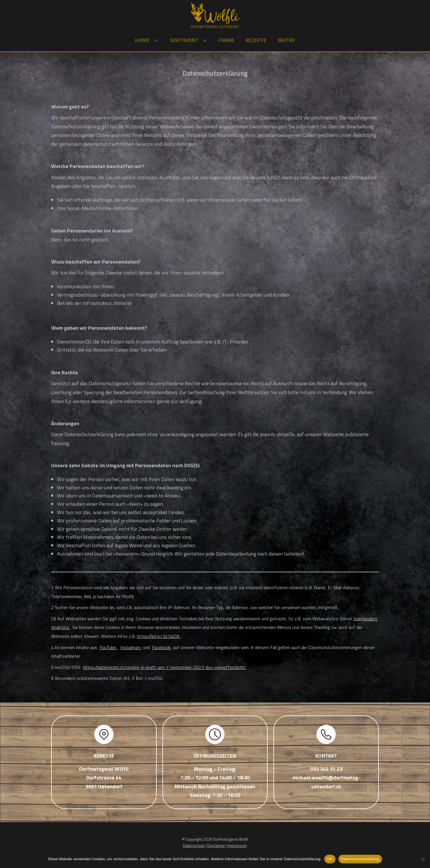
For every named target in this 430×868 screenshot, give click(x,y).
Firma (226, 40)
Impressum (237, 845)
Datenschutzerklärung (360, 859)
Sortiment (184, 40)
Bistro (286, 40)
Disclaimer (216, 845)
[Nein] (423, 859)
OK (330, 859)
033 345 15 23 (326, 769)
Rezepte (256, 40)
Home (142, 40)
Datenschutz (194, 845)
